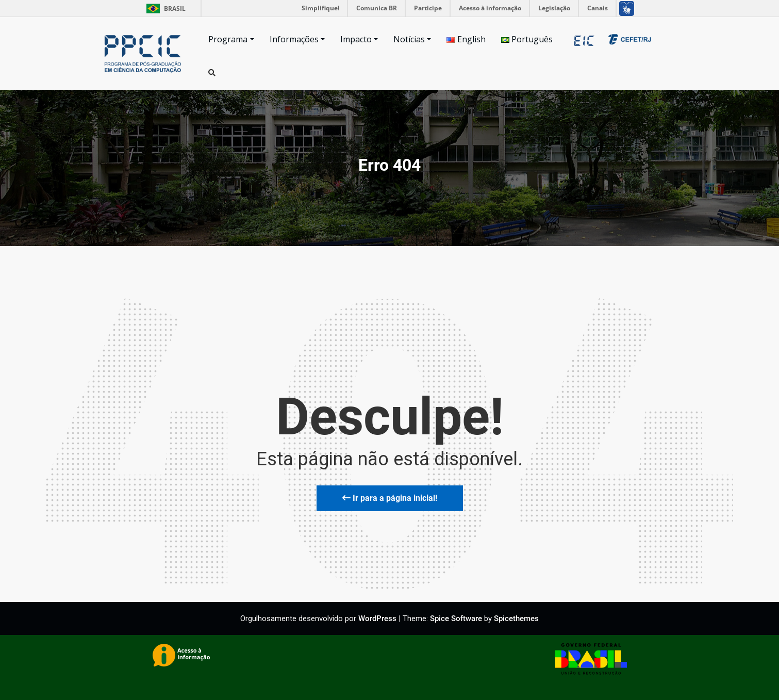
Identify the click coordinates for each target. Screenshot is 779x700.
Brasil (164, 9)
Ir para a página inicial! (390, 498)
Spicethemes (516, 618)
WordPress (377, 618)
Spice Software (456, 618)
